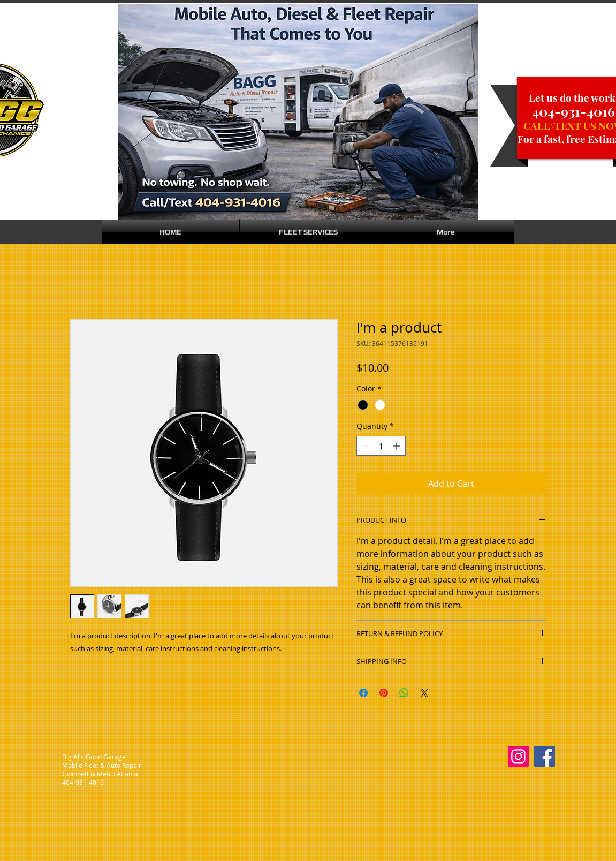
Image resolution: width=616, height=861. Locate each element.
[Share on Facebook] (363, 693)
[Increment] (397, 446)
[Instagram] (518, 756)
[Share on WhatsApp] (404, 693)
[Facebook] (545, 756)
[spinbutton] (381, 446)
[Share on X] (424, 693)
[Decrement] (365, 446)
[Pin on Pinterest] (384, 693)
